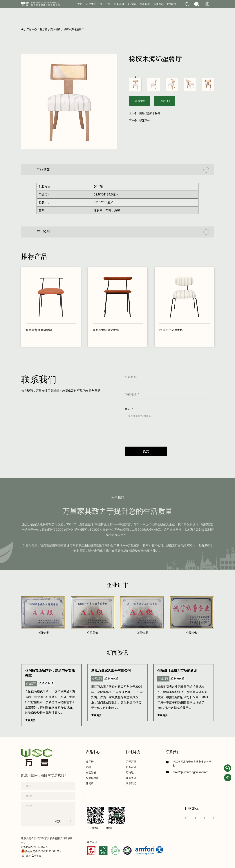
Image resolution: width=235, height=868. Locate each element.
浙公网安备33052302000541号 (41, 851)
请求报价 (140, 101)
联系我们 (172, 4)
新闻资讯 (158, 4)
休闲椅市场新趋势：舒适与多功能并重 (50, 673)
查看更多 (30, 720)
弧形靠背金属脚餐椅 (39, 330)
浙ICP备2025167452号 (35, 847)
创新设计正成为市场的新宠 (177, 671)
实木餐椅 (55, 29)
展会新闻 (144, 4)
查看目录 (166, 101)
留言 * (129, 409)
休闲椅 (90, 783)
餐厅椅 (44, 29)
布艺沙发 (91, 773)
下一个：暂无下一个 (141, 121)
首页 (80, 4)
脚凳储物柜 (92, 778)
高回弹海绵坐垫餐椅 (106, 330)
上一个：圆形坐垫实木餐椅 (144, 114)
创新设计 (119, 4)
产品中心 (91, 4)
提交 (63, 821)
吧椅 (88, 767)
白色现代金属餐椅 (171, 330)
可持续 (132, 4)
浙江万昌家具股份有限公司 (111, 671)
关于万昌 (105, 4)
